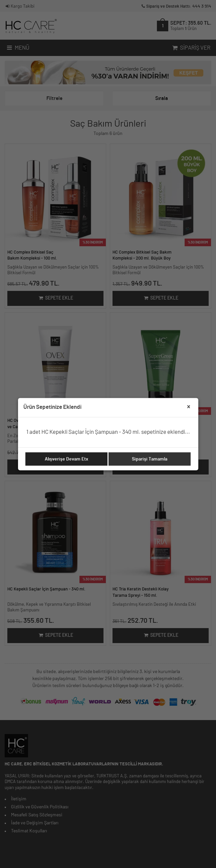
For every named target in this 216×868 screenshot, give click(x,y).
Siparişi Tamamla (150, 459)
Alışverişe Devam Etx (66, 459)
